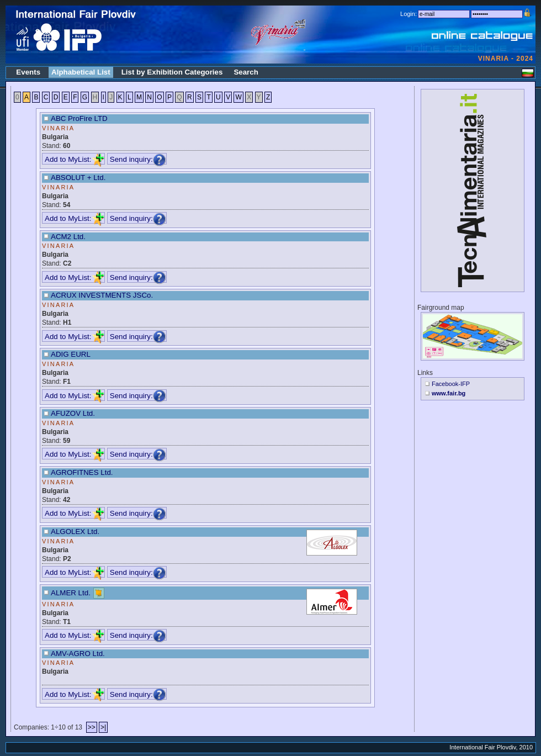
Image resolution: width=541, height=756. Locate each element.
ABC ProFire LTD (79, 118)
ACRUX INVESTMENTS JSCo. (102, 295)
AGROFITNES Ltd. (82, 472)
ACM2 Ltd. (68, 237)
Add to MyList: (75, 159)
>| (103, 727)
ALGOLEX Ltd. (75, 532)
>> (92, 727)
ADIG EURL (71, 354)
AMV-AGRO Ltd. (78, 654)
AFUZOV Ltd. (73, 413)
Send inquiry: (138, 159)
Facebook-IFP (451, 384)
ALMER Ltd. (71, 592)
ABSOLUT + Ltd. (78, 178)
